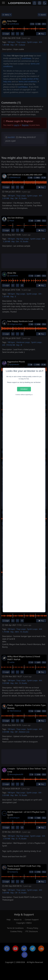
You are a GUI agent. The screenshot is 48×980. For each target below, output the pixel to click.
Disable (24, 389)
